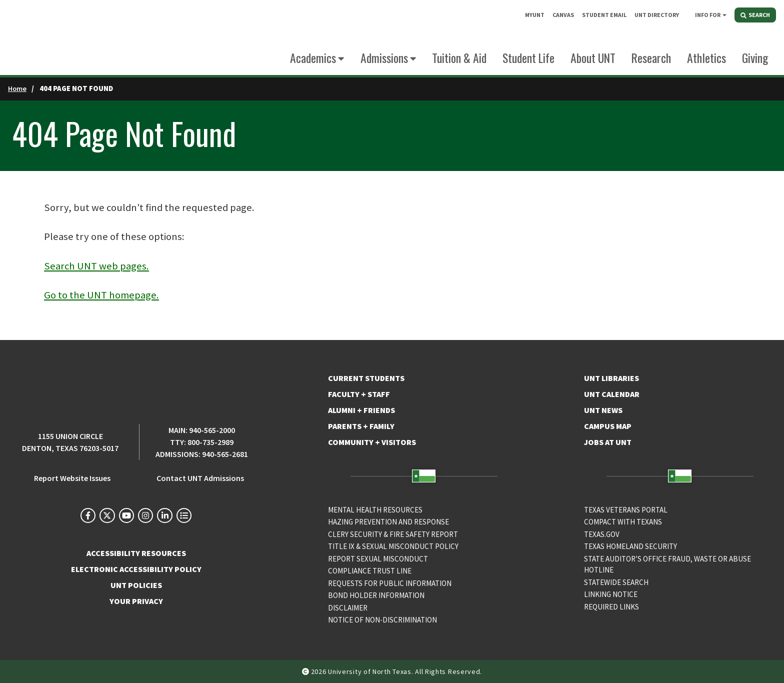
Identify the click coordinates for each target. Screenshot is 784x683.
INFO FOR (708, 15)
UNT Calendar (612, 394)
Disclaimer (348, 608)
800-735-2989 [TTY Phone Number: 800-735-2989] (210, 442)
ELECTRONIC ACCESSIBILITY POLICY (136, 569)
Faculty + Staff (359, 394)
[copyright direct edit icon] (306, 671)
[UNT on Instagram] (145, 515)
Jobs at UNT (608, 442)
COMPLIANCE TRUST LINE (370, 571)
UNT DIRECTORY (657, 15)
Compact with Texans (623, 522)
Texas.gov (602, 534)
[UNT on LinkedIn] (164, 515)
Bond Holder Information (376, 595)
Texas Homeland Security (630, 546)
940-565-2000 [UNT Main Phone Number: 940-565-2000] (212, 430)
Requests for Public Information (390, 583)
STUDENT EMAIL (604, 15)
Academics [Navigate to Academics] (313, 58)
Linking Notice (611, 594)
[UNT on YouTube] (126, 515)
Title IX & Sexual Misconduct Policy (393, 546)
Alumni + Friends (361, 410)
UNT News (603, 410)
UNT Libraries (611, 378)
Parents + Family (361, 426)
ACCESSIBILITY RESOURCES (136, 553)
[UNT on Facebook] (88, 515)
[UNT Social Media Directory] (184, 515)
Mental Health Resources (375, 510)
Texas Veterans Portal (626, 510)
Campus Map (608, 426)
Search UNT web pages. (96, 266)
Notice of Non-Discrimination (382, 620)
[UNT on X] (107, 515)
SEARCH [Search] (755, 15)
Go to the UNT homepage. (101, 295)
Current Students (366, 378)
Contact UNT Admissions (200, 478)
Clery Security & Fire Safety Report (393, 534)
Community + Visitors (372, 442)
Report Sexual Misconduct (378, 559)
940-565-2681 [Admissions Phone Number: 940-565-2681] (225, 454)
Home (17, 88)
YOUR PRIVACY (136, 601)
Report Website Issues (72, 478)
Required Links (611, 607)
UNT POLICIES (136, 585)
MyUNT (535, 15)
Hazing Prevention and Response (388, 522)
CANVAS (563, 15)
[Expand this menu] (724, 14)
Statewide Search (616, 582)
